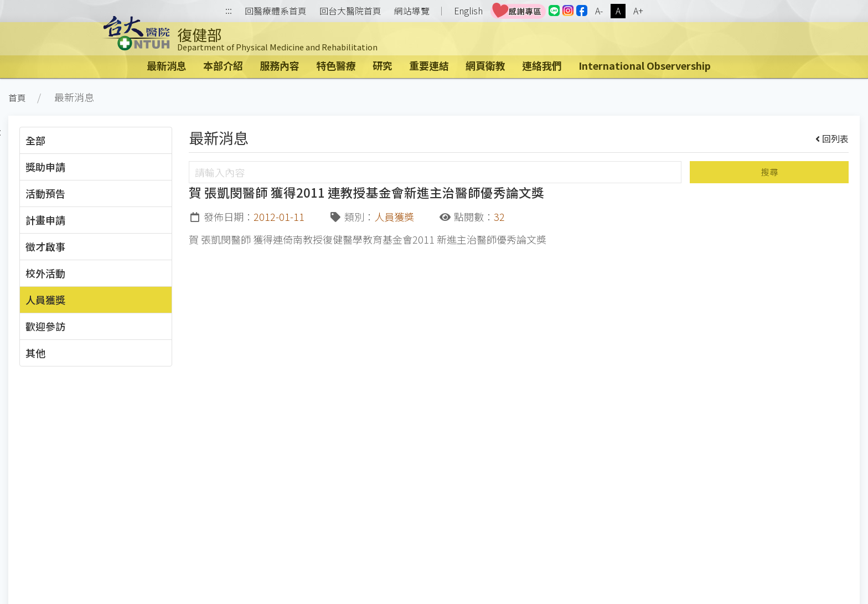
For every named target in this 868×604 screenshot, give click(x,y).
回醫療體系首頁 (276, 11)
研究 (383, 65)
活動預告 (45, 193)
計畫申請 (45, 220)
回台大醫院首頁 (350, 11)
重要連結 (429, 65)
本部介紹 (223, 65)
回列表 (832, 138)
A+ (638, 11)
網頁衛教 (485, 65)
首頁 (17, 98)
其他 (35, 353)
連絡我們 (542, 65)
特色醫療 (336, 65)
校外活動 (45, 273)
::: (229, 11)
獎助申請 (45, 167)
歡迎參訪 (45, 326)
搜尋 (769, 172)
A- (599, 11)
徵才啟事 (45, 246)
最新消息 (167, 65)
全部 (35, 140)
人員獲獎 (45, 300)
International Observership (645, 65)
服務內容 (280, 65)
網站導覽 (412, 11)
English (468, 11)
